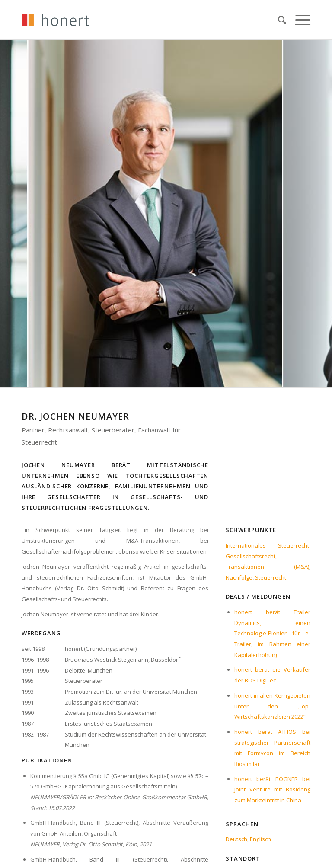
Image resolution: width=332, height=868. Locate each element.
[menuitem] (278, 20)
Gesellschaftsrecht (251, 556)
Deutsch (236, 839)
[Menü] (298, 20)
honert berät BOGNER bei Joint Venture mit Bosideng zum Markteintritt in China (272, 790)
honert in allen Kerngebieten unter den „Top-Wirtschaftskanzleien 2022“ (272, 706)
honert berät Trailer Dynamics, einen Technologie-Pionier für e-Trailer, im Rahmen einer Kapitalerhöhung (272, 633)
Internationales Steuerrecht (267, 545)
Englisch (260, 839)
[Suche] (278, 20)
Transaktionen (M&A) (267, 567)
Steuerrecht (271, 577)
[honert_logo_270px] (55, 20)
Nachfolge (239, 577)
